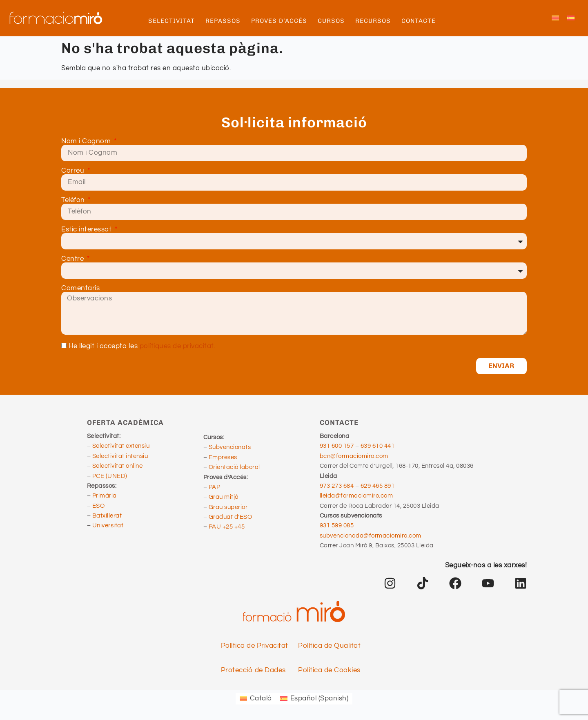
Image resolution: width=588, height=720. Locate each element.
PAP (215, 487)
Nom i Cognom (87, 141)
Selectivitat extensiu (121, 446)
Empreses (223, 457)
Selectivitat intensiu (120, 456)
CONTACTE (419, 21)
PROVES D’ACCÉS (281, 21)
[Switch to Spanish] (571, 18)
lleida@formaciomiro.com (356, 496)
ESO (99, 506)
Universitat (108, 526)
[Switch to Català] (555, 18)
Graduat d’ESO (231, 517)
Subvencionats (230, 447)
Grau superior (228, 507)
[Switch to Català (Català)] (256, 699)
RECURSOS (375, 21)
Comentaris (80, 288)
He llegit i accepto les (142, 347)
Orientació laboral (234, 467)
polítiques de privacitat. (178, 347)
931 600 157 (337, 446)
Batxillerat (107, 516)
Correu (74, 171)
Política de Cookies (329, 670)
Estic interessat (87, 230)
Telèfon (74, 200)
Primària (105, 496)
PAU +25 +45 (227, 527)
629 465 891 (378, 486)
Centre (73, 259)
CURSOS (333, 21)
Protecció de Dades (253, 670)
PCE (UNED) (110, 476)
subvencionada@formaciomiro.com (372, 536)
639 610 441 (378, 446)
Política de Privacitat (255, 646)
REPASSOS (225, 21)
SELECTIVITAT (174, 21)
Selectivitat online (118, 466)
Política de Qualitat (329, 646)
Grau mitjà (224, 497)
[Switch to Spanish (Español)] (314, 699)
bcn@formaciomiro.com (354, 456)
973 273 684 (337, 486)
